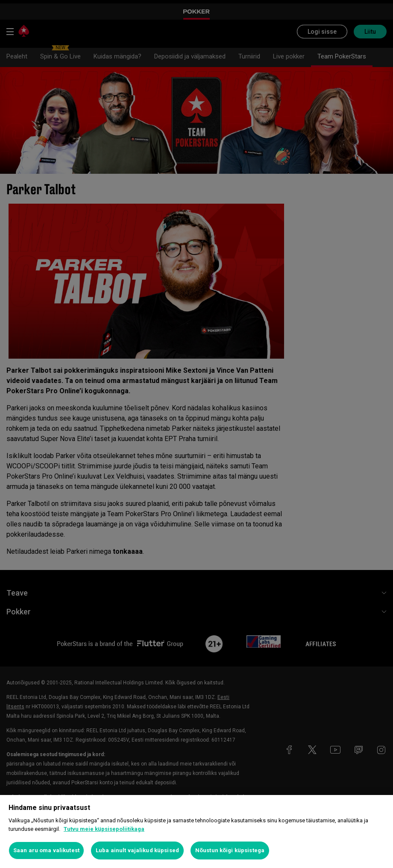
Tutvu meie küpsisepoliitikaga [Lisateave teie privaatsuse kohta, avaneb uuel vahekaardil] (104, 829)
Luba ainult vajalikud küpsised (137, 850)
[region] (196, 831)
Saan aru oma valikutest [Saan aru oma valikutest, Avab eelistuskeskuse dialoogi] (46, 850)
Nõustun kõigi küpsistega (230, 850)
